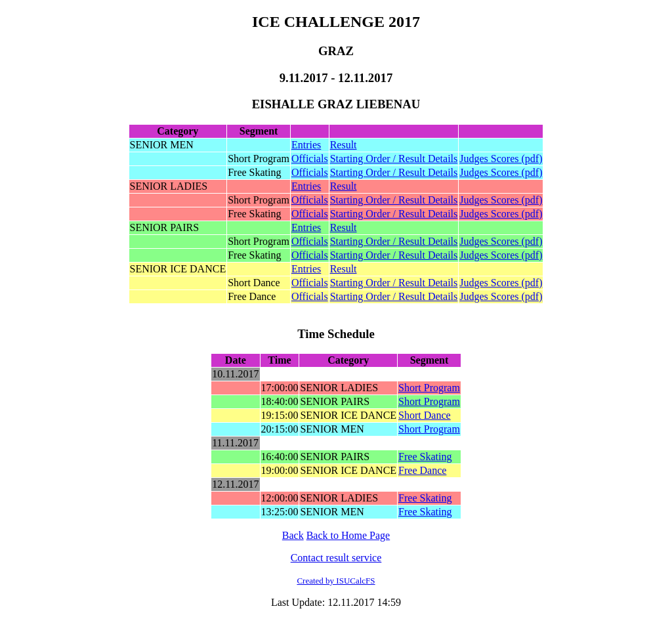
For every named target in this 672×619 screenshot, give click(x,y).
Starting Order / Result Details (394, 159)
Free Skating (425, 457)
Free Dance (422, 470)
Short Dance (425, 415)
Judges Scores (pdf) (501, 159)
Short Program (429, 388)
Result (344, 145)
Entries (306, 145)
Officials (310, 159)
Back (293, 535)
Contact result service (336, 558)
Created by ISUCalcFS (336, 581)
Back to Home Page (348, 535)
